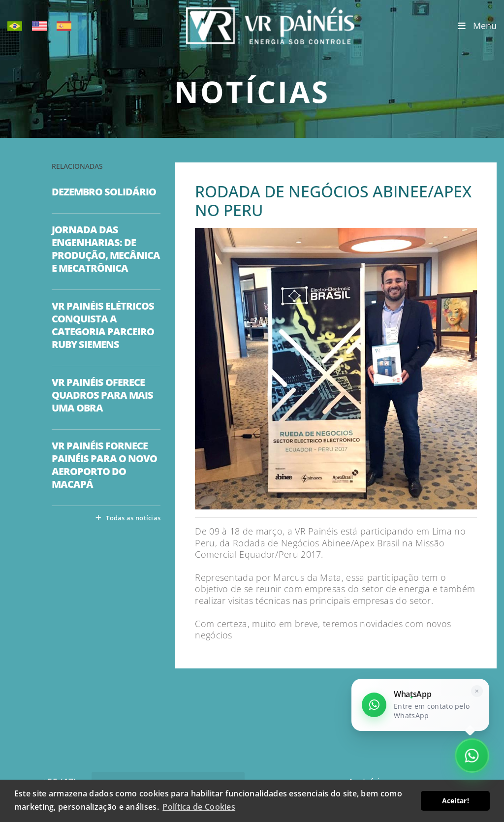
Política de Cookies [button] (199, 807)
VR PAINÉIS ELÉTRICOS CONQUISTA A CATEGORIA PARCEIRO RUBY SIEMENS (103, 325)
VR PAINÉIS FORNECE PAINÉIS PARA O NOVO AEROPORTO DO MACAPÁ (104, 465)
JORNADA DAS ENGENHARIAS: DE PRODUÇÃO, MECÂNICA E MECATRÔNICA (106, 249)
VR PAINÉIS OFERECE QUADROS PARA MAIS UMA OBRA (102, 395)
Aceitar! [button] (456, 801)
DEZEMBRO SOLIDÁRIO (104, 192)
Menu (477, 26)
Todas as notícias (128, 518)
